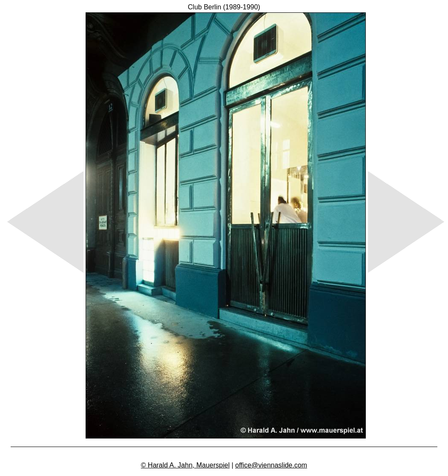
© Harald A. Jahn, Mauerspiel (185, 465)
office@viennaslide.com (271, 465)
